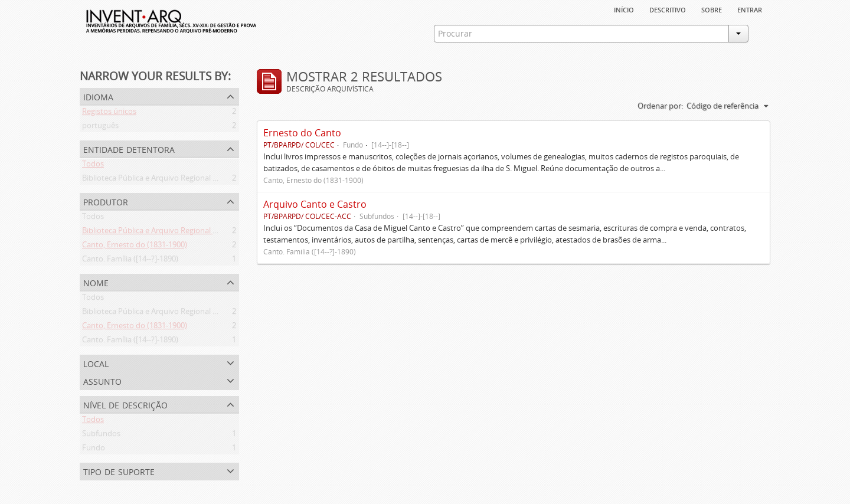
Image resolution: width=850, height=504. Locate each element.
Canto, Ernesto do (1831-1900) (135, 247)
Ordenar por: (660, 106)
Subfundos (101, 436)
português (100, 127)
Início (624, 9)
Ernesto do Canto (302, 133)
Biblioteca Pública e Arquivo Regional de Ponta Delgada (178, 180)
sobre (712, 9)
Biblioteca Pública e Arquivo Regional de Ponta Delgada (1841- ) (192, 233)
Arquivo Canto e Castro (315, 204)
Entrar (750, 9)
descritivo (668, 9)
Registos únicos (109, 113)
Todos (93, 166)
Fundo (94, 450)
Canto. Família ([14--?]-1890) (130, 261)
